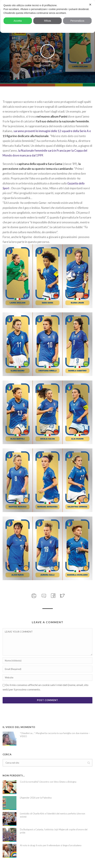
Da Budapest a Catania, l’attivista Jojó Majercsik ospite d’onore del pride (54, 831)
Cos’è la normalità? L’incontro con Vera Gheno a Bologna (48, 782)
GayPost (49, 61)
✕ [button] (90, 5)
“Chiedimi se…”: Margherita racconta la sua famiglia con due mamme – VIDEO (55, 735)
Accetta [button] (18, 21)
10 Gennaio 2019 (48, 65)
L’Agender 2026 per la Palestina (36, 798)
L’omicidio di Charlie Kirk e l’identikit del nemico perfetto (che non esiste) (53, 815)
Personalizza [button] (77, 21)
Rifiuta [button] (48, 21)
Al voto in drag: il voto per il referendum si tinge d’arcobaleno (51, 845)
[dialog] (47, 16)
